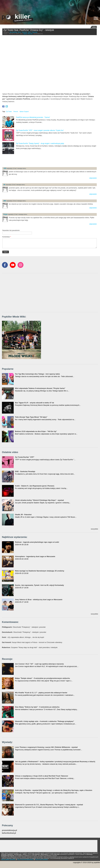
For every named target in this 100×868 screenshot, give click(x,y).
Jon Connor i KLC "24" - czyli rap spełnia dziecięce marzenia (39, 664)
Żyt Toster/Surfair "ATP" (25, 457)
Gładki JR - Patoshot (23, 515)
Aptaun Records (28, 34)
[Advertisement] (50, 6)
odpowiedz (93, 178)
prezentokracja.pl (9, 830)
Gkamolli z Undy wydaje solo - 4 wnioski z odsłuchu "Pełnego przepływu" (45, 721)
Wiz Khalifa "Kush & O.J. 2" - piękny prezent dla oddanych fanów (41, 693)
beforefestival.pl (9, 833)
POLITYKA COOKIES (42, 860)
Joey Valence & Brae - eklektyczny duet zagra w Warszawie (39, 600)
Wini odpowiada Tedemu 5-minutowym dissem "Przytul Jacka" (40, 388)
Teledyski (24, 32)
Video (29, 32)
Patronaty (35, 32)
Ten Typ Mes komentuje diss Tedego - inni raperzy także (37, 374)
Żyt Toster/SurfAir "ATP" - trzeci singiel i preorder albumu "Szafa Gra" (40, 130)
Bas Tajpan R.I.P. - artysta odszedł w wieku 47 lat (34, 403)
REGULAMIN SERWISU (8, 860)
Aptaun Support (24, 112)
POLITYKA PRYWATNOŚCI (25, 860)
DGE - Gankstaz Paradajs (25, 471)
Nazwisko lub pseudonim (11, 230)
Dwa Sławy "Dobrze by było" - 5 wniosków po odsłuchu (37, 707)
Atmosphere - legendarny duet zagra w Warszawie (35, 556)
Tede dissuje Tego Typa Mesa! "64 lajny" (31, 417)
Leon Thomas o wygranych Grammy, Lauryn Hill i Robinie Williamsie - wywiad (46, 747)
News (19, 32)
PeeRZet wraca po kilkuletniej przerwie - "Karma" (33, 117)
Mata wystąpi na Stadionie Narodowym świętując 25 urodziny (40, 571)
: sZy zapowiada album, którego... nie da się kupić (23, 637)
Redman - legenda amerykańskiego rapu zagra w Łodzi (37, 542)
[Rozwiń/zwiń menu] (96, 18)
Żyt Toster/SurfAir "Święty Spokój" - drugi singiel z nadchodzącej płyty (40, 143)
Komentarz (7, 237)
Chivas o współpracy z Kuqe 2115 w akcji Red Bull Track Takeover (42, 776)
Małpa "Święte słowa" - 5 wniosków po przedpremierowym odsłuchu (42, 678)
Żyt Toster (9, 112)
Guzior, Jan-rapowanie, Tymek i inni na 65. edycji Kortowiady (39, 585)
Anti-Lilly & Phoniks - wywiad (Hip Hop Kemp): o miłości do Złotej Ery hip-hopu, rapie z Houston (54, 790)
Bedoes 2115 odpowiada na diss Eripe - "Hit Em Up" (36, 431)
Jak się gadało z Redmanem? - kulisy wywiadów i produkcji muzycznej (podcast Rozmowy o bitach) (55, 762)
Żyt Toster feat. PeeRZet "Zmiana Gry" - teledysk (29, 30)
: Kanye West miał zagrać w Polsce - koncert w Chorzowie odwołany (32, 642)
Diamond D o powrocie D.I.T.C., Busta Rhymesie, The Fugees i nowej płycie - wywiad (49, 805)
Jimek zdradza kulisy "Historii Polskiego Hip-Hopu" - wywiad (39, 500)
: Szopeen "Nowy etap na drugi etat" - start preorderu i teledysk (30, 647)
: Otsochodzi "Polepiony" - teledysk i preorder (24, 627)
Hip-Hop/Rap (13, 32)
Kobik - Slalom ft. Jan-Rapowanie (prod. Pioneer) (35, 486)
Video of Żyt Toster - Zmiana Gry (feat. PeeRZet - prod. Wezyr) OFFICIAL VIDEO (50, 65)
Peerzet (16, 112)
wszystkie (94, 529)
